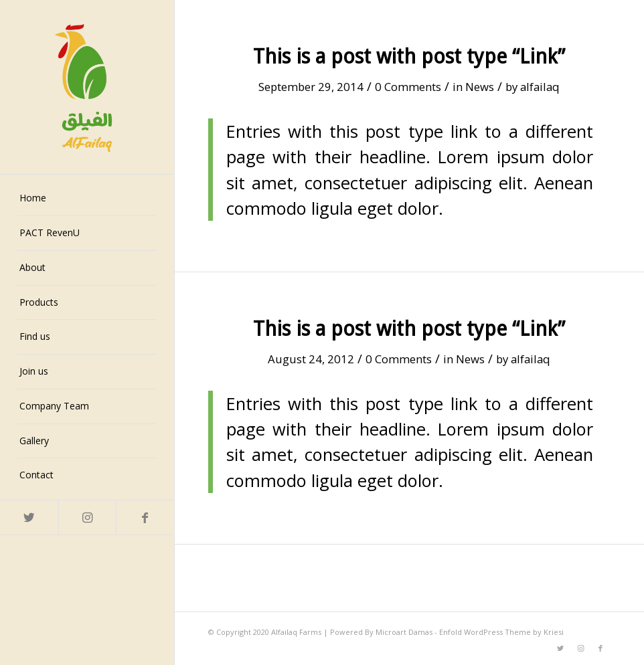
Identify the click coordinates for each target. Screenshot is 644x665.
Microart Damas (405, 632)
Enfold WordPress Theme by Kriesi (501, 632)
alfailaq (540, 87)
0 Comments (408, 87)
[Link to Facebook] (145, 517)
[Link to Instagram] (87, 517)
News (480, 87)
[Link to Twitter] (29, 517)
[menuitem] (87, 199)
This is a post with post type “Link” (409, 57)
